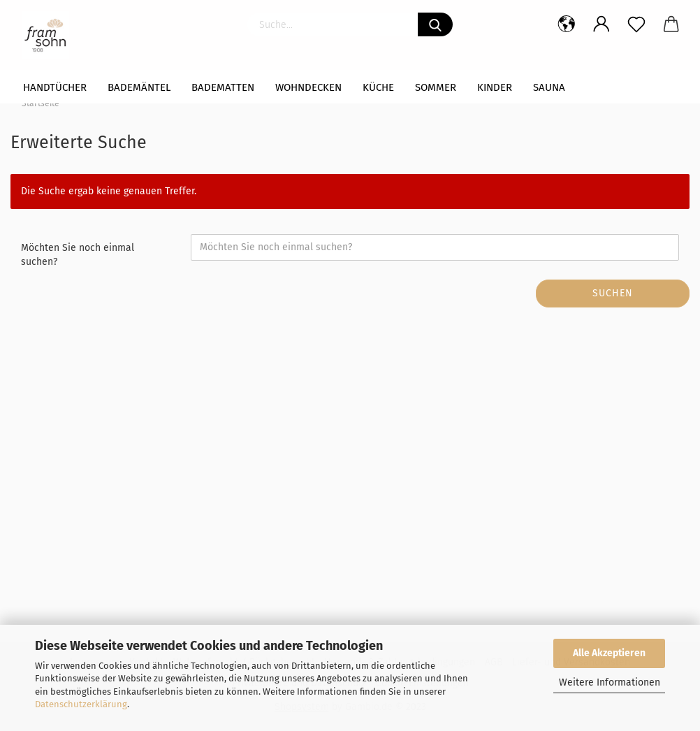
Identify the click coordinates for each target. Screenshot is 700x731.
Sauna (549, 87)
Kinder (495, 87)
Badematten (223, 87)
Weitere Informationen (610, 682)
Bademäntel (139, 87)
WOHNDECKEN (308, 87)
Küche (378, 87)
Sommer (436, 87)
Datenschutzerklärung (81, 704)
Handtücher (55, 87)
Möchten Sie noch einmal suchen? (78, 255)
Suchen (613, 293)
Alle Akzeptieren (609, 653)
